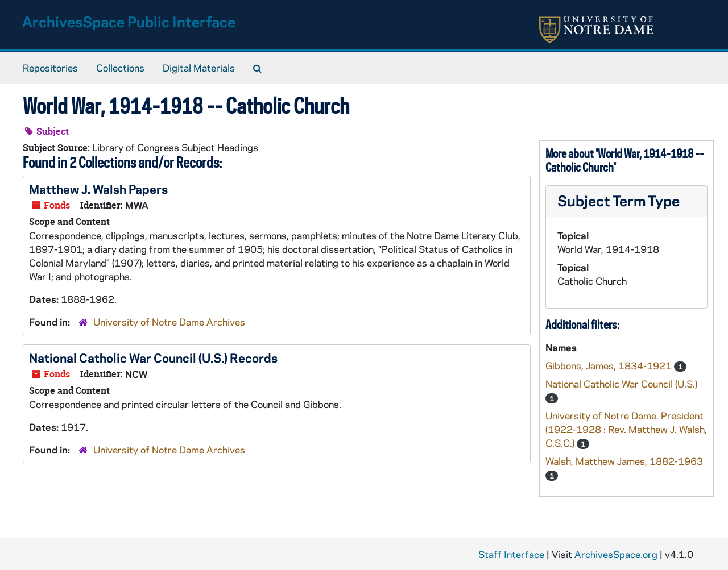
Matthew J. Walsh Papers (98, 189)
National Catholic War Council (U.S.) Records (153, 357)
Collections (120, 68)
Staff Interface (511, 554)
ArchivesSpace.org (616, 554)
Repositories (50, 68)
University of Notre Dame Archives (169, 322)
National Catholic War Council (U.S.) (621, 384)
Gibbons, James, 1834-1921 (610, 365)
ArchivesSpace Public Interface (129, 21)
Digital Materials (199, 68)
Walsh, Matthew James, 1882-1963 (624, 461)
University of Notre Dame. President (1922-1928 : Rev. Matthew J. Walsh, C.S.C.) (626, 429)
